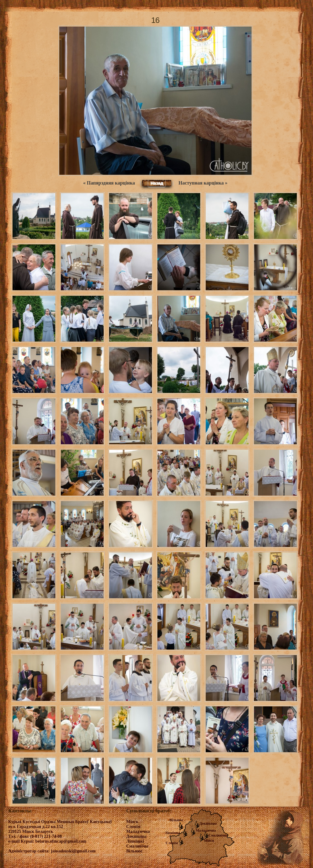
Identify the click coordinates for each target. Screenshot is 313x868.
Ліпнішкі (172, 833)
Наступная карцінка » (203, 183)
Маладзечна (206, 830)
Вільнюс (176, 820)
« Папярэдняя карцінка (109, 183)
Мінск (209, 841)
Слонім (172, 843)
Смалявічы (218, 835)
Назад (157, 183)
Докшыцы (208, 823)
